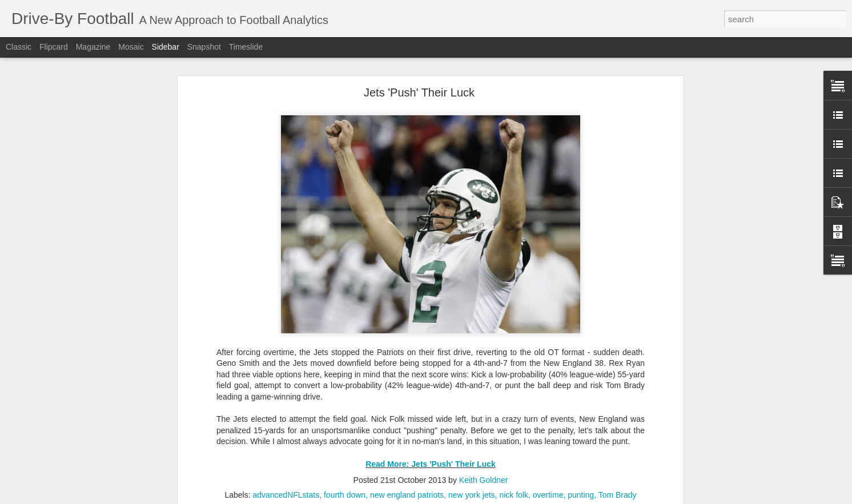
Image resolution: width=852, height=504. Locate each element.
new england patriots (407, 495)
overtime (548, 495)
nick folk (514, 495)
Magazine (93, 47)
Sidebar (166, 47)
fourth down (345, 495)
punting (581, 495)
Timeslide (246, 47)
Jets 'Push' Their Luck (419, 92)
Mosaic (131, 47)
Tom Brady (618, 495)
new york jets (472, 495)
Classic (19, 47)
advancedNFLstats (286, 495)
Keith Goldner (484, 480)
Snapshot (204, 47)
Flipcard (54, 47)
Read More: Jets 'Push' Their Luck (431, 464)
